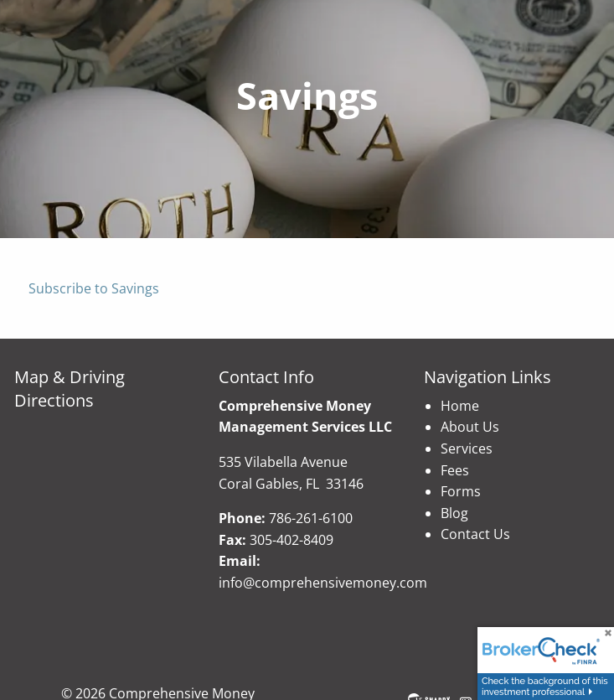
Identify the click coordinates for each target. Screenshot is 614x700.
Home (460, 406)
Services (467, 449)
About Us (470, 427)
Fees (455, 470)
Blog (454, 513)
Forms (461, 491)
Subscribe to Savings (94, 288)
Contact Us (475, 534)
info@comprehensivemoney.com (323, 583)
